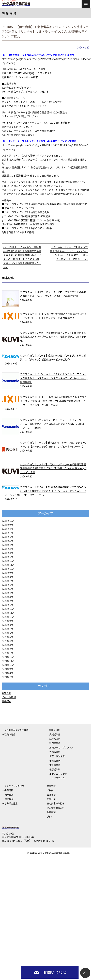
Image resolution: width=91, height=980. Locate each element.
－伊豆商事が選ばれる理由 (15, 730)
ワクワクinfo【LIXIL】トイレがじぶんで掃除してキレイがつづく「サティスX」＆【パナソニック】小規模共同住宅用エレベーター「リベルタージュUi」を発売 (53, 401)
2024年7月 (7, 533)
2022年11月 (8, 613)
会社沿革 (51, 799)
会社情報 (51, 786)
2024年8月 (7, 529)
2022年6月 (7, 633)
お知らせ (6, 693)
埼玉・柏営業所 (57, 756)
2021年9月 (7, 669)
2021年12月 (8, 657)
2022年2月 (7, 649)
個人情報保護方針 (56, 808)
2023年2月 (7, 601)
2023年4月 (7, 593)
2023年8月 (7, 577)
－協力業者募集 (10, 803)
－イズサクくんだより (13, 786)
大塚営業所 (55, 752)
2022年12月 (8, 609)
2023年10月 (8, 569)
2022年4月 (7, 641)
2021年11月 (8, 661)
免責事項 (51, 812)
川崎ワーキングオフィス (61, 748)
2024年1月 (7, 557)
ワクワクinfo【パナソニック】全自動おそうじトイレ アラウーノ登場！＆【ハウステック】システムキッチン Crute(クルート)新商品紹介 (54, 378)
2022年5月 (7, 637)
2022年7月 (7, 629)
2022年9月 (7, 621)
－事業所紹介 (53, 730)
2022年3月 (7, 645)
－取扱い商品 (9, 734)
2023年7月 (7, 581)
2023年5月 (7, 589)
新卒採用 (9, 795)
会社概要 (51, 795)
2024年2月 (7, 553)
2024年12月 (8, 521)
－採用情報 (8, 790)
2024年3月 (7, 549)
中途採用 (9, 799)
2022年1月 (7, 653)
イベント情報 (9, 697)
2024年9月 (7, 525)
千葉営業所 (55, 761)
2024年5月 (7, 541)
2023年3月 (7, 597)
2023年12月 (8, 561)
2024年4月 (7, 545)
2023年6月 (7, 585)
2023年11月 (8, 565)
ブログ (50, 817)
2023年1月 (7, 605)
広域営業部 (55, 734)
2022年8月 (7, 625)
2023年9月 (7, 573)
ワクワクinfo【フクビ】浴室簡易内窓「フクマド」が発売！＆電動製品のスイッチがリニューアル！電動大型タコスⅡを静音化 (53, 337)
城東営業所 (55, 739)
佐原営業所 (55, 769)
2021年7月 (7, 677)
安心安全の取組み (56, 803)
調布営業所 (55, 743)
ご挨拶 (50, 790)
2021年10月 (8, 665)
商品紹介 (6, 701)
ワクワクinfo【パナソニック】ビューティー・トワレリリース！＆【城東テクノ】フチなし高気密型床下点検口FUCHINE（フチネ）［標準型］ (52, 424)
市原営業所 (55, 765)
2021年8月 (7, 673)
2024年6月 (7, 537)
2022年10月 (8, 617)
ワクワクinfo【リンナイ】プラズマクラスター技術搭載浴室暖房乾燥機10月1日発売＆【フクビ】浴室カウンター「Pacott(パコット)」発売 (53, 469)
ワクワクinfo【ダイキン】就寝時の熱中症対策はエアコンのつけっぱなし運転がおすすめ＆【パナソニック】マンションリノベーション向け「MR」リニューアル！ (46, 491)
